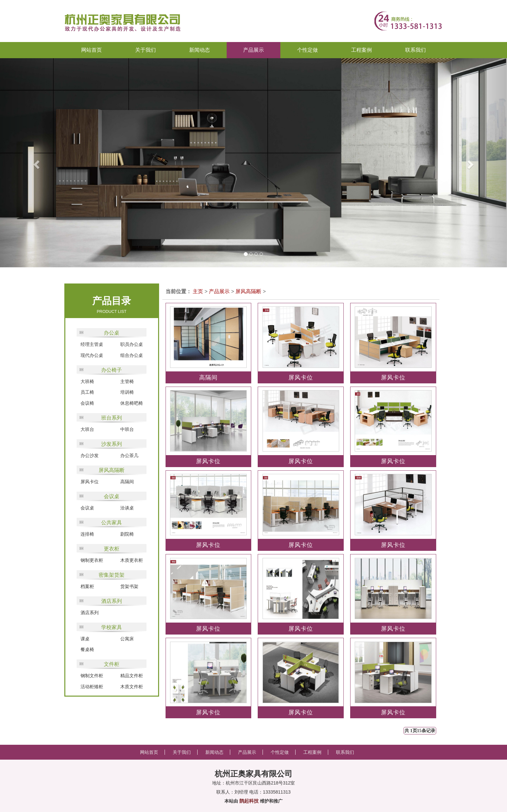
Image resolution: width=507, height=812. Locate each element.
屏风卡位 (90, 482)
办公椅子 (112, 370)
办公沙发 (90, 455)
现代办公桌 (92, 355)
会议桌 (112, 496)
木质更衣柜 (132, 560)
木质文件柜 (132, 687)
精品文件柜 (132, 676)
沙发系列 (112, 444)
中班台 (127, 429)
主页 (198, 291)
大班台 (87, 429)
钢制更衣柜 (92, 560)
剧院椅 (127, 534)
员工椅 (87, 392)
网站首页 (92, 50)
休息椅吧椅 (132, 403)
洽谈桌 (127, 508)
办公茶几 (129, 455)
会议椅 (87, 403)
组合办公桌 (132, 355)
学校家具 (112, 627)
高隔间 (127, 482)
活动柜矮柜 (92, 687)
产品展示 (219, 291)
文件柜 (112, 664)
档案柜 (87, 586)
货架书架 (129, 586)
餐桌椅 (87, 649)
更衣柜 (112, 549)
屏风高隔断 (112, 470)
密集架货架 (112, 575)
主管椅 (127, 381)
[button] (25, 163)
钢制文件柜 (92, 676)
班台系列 (112, 418)
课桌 (85, 639)
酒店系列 (112, 601)
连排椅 (87, 534)
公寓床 (127, 639)
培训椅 (127, 392)
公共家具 (112, 523)
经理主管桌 (92, 344)
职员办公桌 (132, 344)
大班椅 (87, 381)
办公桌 (112, 333)
